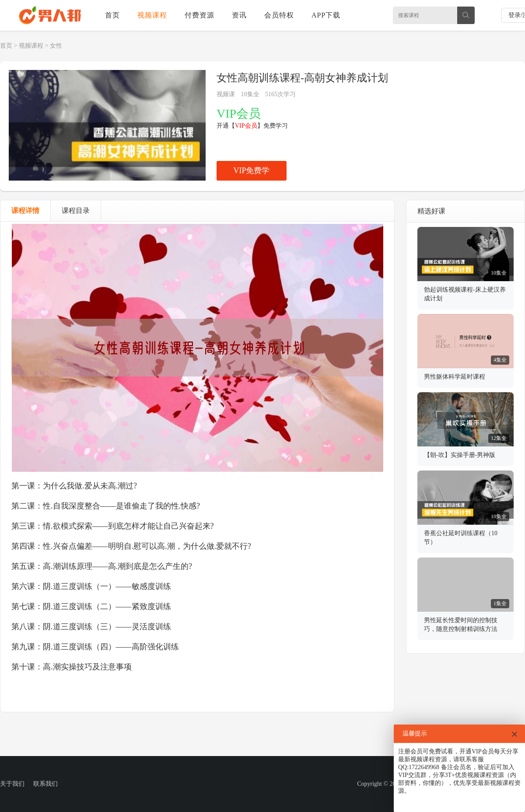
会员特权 (279, 15)
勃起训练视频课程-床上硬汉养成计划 (465, 294)
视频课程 (152, 15)
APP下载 (326, 15)
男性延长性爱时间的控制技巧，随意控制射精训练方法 (461, 625)
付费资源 (199, 15)
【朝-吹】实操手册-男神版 (460, 455)
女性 (56, 46)
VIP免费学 (251, 171)
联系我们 (45, 784)
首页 (112, 15)
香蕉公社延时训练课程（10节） (461, 538)
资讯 (239, 15)
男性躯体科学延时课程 (455, 377)
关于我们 (12, 784)
